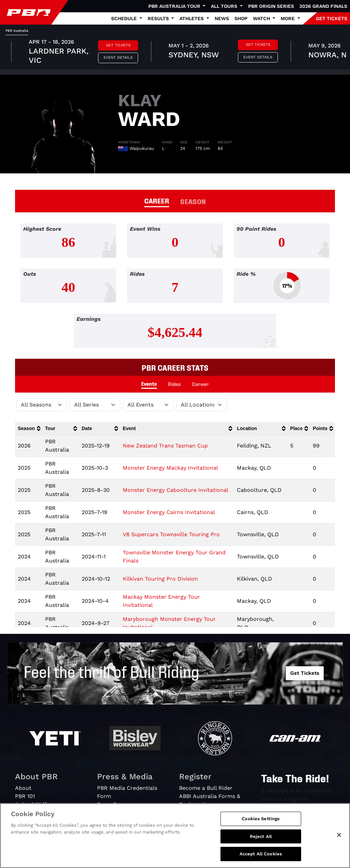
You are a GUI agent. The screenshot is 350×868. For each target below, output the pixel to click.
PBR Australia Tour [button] (175, 6)
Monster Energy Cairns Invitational (169, 512)
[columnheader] (29, 429)
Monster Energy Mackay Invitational (170, 468)
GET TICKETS (332, 18)
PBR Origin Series (271, 6)
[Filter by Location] (202, 405)
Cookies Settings (261, 819)
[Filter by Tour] (95, 405)
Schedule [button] (125, 18)
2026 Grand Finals (323, 6)
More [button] (288, 18)
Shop (241, 18)
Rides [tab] (174, 384)
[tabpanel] (175, 52)
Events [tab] (149, 383)
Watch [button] (262, 18)
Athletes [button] (192, 18)
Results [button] (159, 18)
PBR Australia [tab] (17, 31)
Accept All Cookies (261, 854)
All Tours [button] (225, 6)
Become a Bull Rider (206, 788)
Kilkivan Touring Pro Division (160, 579)
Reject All (261, 836)
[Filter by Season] (42, 405)
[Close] (339, 835)
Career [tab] (200, 384)
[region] (175, 836)
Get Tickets (118, 45)
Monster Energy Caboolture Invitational (176, 490)
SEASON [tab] (193, 201)
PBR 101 (25, 796)
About (23, 788)
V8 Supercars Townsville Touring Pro (171, 534)
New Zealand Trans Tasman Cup (165, 446)
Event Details (118, 58)
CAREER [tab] (157, 200)
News (222, 18)
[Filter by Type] (148, 405)
